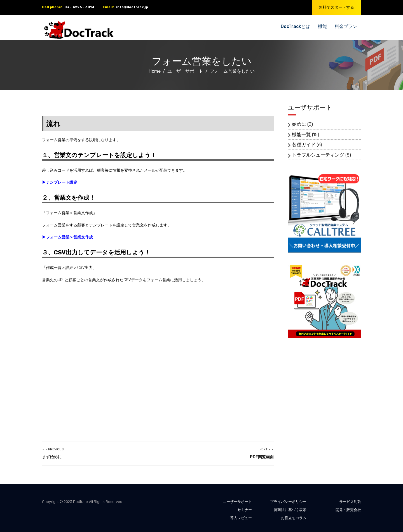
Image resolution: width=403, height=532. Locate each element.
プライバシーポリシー (288, 502)
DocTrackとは (295, 26)
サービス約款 (350, 502)
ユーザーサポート (237, 502)
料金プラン (346, 26)
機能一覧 (301, 134)
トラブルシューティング (318, 155)
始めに (299, 124)
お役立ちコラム (294, 518)
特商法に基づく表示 (290, 510)
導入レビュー (241, 518)
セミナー (245, 510)
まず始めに (52, 457)
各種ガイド (304, 145)
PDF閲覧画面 (262, 457)
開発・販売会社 (348, 510)
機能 (322, 26)
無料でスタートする (336, 7)
